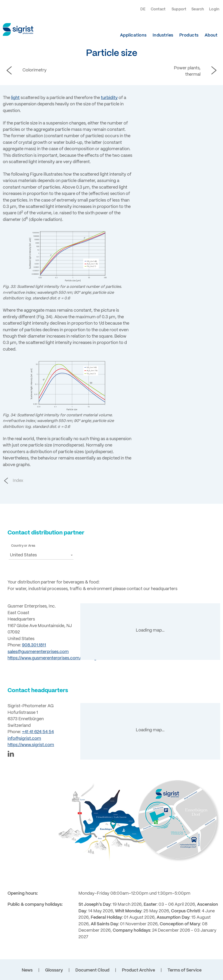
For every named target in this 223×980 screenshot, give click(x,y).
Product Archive (138, 970)
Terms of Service (184, 970)
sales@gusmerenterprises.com (38, 652)
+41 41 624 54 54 (38, 732)
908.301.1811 (34, 645)
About (211, 35)
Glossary (54, 970)
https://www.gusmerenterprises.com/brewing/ (53, 658)
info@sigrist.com (24, 739)
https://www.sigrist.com (31, 745)
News (27, 970)
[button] (41, 555)
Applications (133, 35)
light (15, 98)
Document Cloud (92, 970)
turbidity (109, 98)
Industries (163, 35)
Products (189, 35)
